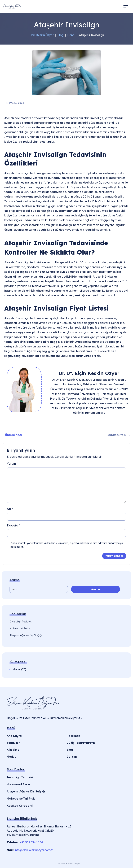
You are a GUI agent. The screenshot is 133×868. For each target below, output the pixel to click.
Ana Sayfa (14, 736)
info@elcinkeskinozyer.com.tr (34, 850)
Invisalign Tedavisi (21, 621)
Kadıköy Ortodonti (20, 806)
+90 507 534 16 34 (31, 842)
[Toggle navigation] (126, 6)
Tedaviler (13, 743)
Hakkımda (74, 736)
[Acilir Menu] (103, 6)
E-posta (14, 525)
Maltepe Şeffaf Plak (21, 799)
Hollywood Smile (20, 628)
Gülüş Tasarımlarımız (81, 743)
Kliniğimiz (13, 750)
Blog (70, 750)
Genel (17, 669)
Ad (10, 509)
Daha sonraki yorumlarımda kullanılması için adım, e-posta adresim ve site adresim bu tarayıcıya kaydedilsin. (67, 545)
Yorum (12, 464)
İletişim (72, 757)
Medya (12, 757)
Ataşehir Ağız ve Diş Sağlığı (26, 635)
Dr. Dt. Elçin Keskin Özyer (89, 373)
